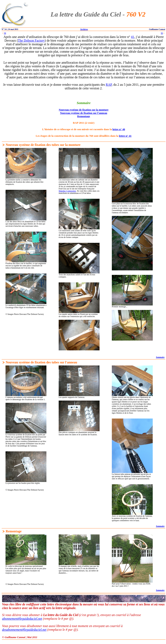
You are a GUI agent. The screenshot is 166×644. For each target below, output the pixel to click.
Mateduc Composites (67, 191)
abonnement (10, 619)
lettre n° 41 (125, 136)
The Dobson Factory (31, 41)
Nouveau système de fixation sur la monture (84, 110)
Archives (84, 29)
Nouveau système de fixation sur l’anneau (84, 113)
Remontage (84, 116)
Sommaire (160, 357)
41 (133, 37)
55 (162, 33)
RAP (109, 85)
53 (5, 33)
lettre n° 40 (119, 129)
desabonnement (12, 630)
